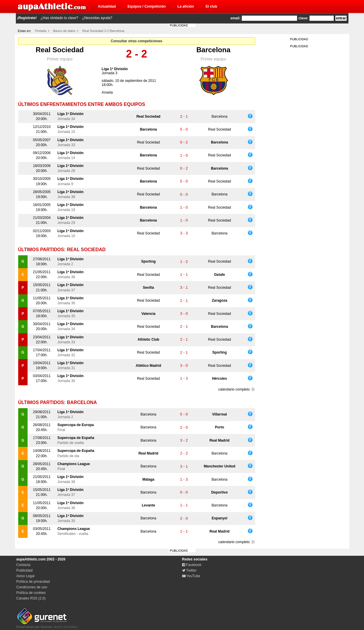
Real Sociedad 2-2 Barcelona (103, 31)
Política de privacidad (33, 582)
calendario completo (234, 389)
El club (211, 6)
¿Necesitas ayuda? (97, 18)
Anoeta (107, 92)
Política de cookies (31, 593)
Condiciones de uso (32, 587)
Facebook (192, 565)
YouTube (191, 576)
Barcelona (213, 50)
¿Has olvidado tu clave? (60, 18)
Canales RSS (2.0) (31, 598)
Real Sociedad (60, 50)
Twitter (189, 570)
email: (236, 18)
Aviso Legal (26, 576)
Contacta (23, 565)
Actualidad (107, 6)
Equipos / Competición (147, 6)
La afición (186, 6)
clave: (303, 18)
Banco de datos (64, 31)
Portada (41, 31)
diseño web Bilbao (47, 625)
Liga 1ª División (115, 69)
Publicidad (24, 570)
